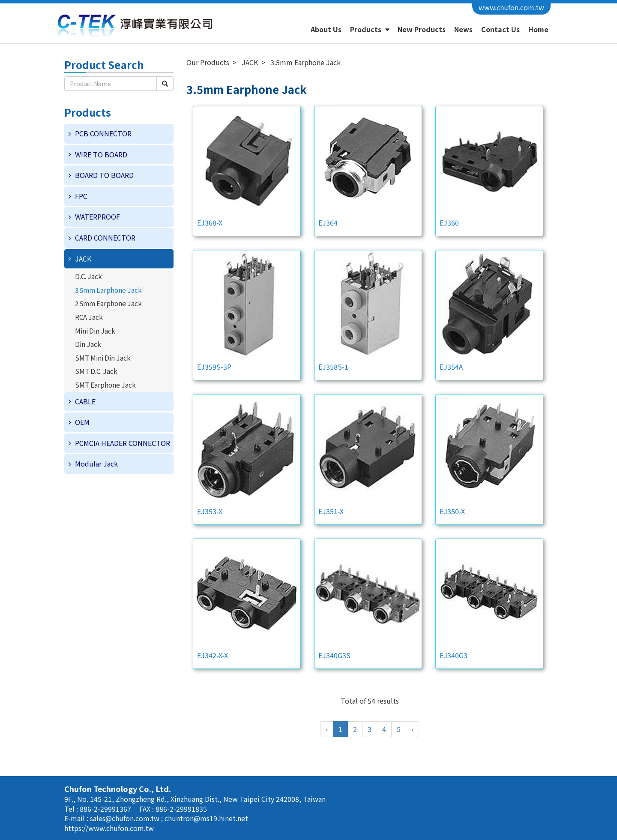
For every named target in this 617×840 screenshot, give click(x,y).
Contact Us (500, 29)
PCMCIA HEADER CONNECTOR (123, 443)
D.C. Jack (88, 276)
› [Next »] (412, 729)
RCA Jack (89, 317)
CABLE (85, 401)
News (463, 29)
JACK (83, 259)
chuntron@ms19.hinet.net (206, 818)
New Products (422, 29)
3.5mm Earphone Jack (108, 290)
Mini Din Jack (95, 331)
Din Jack (88, 344)
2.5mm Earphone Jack (108, 303)
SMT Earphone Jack (105, 385)
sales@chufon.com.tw (126, 818)
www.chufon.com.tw (511, 7)
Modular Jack (96, 464)
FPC (81, 196)
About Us (326, 29)
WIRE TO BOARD (101, 154)
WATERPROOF (97, 217)
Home (538, 29)
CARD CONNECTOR (105, 238)
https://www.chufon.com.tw (109, 828)
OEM (82, 422)
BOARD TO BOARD (104, 175)
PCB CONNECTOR (103, 133)
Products (367, 29)
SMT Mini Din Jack (103, 358)
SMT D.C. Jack (96, 371)
